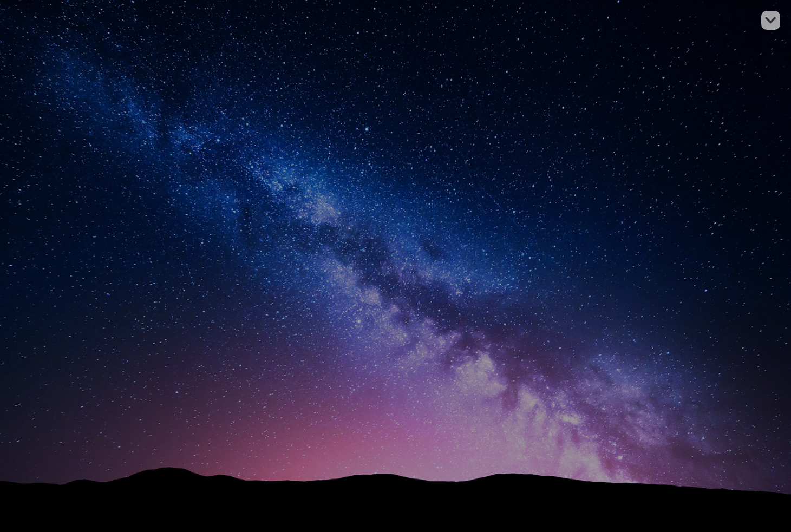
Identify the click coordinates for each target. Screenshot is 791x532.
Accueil (418, 192)
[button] (771, 20)
